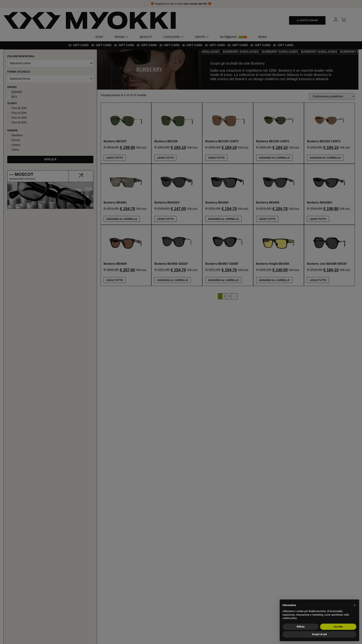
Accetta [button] (338, 627)
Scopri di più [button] (320, 634)
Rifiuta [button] (301, 627)
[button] (355, 605)
